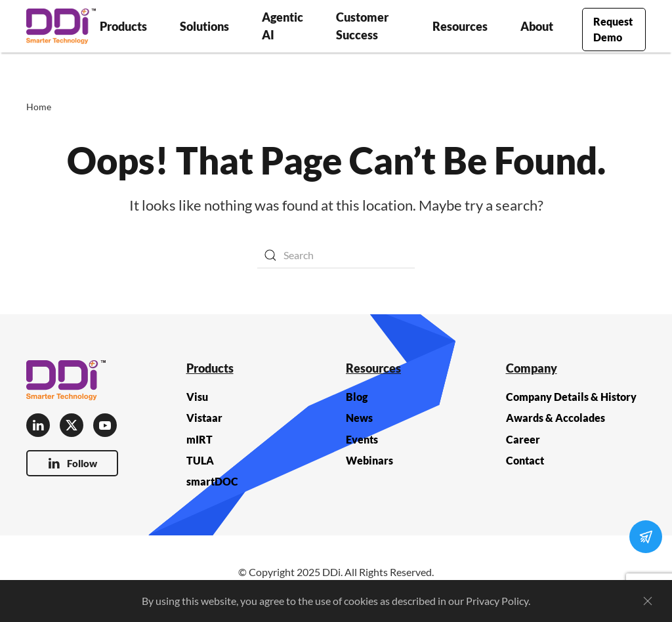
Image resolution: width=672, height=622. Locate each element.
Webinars (369, 460)
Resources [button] (460, 26)
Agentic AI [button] (283, 26)
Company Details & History (571, 397)
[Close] (648, 601)
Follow (72, 463)
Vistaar (204, 418)
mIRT (199, 439)
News (359, 418)
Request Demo (613, 29)
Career (523, 439)
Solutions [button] (204, 26)
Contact (525, 460)
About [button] (537, 26)
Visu (197, 397)
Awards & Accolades (556, 418)
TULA (200, 460)
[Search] (336, 255)
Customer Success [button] (362, 26)
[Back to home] (61, 26)
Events (362, 439)
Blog (357, 397)
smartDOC (212, 481)
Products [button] (123, 26)
